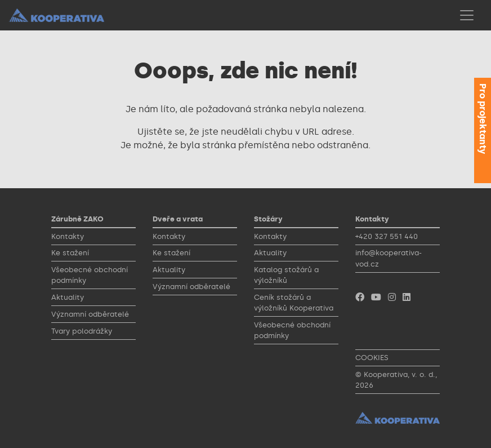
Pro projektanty (483, 119)
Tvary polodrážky (82, 331)
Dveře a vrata (178, 219)
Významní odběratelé (90, 314)
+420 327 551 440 (387, 236)
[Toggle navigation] (467, 15)
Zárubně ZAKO (77, 219)
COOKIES (372, 358)
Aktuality (68, 297)
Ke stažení (70, 253)
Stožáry (268, 219)
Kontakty (68, 236)
